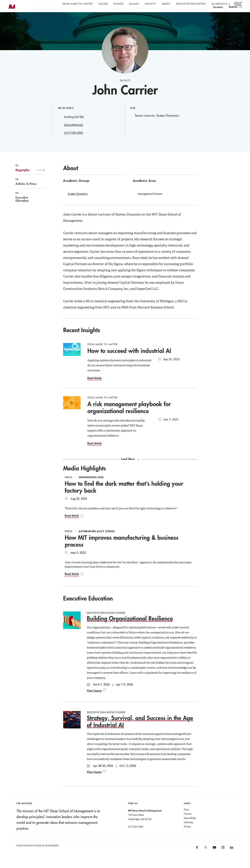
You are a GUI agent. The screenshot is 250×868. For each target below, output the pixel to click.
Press (186, 817)
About (166, 4)
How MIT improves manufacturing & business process (122, 549)
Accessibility (190, 826)
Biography (26, 176)
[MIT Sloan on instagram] (223, 856)
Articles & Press (26, 189)
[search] (236, 14)
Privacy (187, 834)
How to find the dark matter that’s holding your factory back (124, 495)
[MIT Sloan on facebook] (197, 856)
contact (218, 14)
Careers (188, 821)
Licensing (188, 830)
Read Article (94, 386)
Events (119, 4)
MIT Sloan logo (10, 19)
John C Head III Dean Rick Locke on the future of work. (107, 14)
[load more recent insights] (130, 467)
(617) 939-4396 (74, 141)
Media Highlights (84, 476)
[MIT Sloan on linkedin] (231, 856)
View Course (94, 698)
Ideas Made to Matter (77, 4)
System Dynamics (78, 202)
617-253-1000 (136, 834)
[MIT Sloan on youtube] (214, 857)
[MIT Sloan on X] (205, 856)
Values (103, 4)
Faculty (150, 4)
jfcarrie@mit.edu (74, 133)
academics (219, 4)
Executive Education (191, 4)
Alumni (134, 4)
